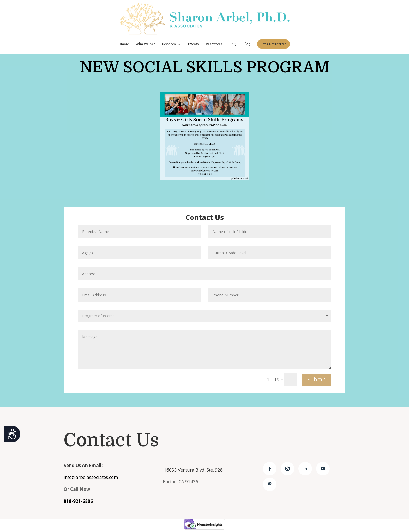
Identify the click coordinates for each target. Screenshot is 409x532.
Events (193, 44)
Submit (317, 379)
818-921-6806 (78, 501)
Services (169, 44)
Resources (214, 44)
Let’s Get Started (273, 44)
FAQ (233, 44)
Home (124, 44)
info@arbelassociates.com (91, 477)
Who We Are (145, 44)
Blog (247, 44)
